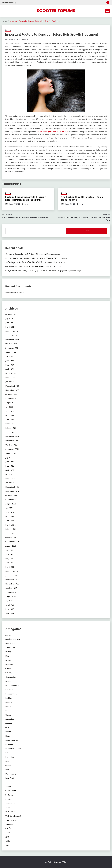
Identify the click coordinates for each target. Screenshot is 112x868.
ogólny (8, 765)
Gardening (10, 719)
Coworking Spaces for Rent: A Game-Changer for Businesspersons (33, 254)
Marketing (10, 757)
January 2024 (11, 382)
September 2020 (12, 542)
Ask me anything (9, 3)
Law (7, 753)
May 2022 (10, 466)
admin (26, 39)
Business (9, 664)
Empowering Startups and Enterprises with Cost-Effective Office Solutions (36, 258)
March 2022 (10, 474)
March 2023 (10, 424)
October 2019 (11, 588)
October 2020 (11, 538)
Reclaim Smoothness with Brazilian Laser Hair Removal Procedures (26, 198)
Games (8, 715)
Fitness (8, 706)
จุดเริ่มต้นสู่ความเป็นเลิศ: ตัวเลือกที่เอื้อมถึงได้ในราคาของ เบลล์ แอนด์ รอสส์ (35, 262)
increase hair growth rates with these (52, 132)
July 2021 (9, 508)
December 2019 (12, 580)
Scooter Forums (56, 11)
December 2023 (12, 386)
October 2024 (11, 344)
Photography (11, 774)
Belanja (8, 656)
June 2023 (10, 411)
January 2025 (11, 335)
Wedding (9, 824)
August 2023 (11, 403)
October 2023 (11, 394)
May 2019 (10, 609)
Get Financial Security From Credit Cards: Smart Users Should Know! (33, 266)
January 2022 (11, 483)
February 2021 (12, 529)
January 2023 (11, 432)
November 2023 (12, 390)
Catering (9, 673)
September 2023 (12, 398)
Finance (9, 702)
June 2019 (10, 605)
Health (8, 732)
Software (9, 795)
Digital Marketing (12, 685)
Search (86, 231)
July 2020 (9, 550)
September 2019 (12, 592)
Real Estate (10, 778)
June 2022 (10, 462)
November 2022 (12, 441)
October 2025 (11, 314)
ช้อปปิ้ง (8, 829)
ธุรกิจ (8, 833)
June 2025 (10, 323)
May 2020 (10, 559)
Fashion (9, 698)
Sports (8, 799)
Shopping (9, 786)
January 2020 (11, 575)
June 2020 (10, 554)
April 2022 (10, 470)
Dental (8, 681)
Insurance (9, 744)
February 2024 (12, 377)
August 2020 (11, 546)
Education (9, 690)
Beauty (8, 30)
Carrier (8, 668)
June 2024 (10, 361)
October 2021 (11, 495)
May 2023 (10, 415)
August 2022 (11, 453)
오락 (7, 845)
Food (7, 711)
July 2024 (9, 356)
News (8, 761)
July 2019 (9, 601)
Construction (11, 677)
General (9, 723)
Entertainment (11, 694)
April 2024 (10, 369)
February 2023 (12, 428)
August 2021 (11, 504)
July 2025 (9, 318)
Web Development (13, 816)
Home (8, 736)
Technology (10, 803)
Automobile (10, 647)
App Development (13, 639)
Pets (7, 770)
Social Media (11, 791)
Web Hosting (11, 820)
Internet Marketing (13, 748)
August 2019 (11, 596)
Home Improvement (14, 740)
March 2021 (10, 525)
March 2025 (10, 327)
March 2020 (10, 567)
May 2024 (10, 365)
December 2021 (12, 487)
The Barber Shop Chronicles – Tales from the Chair (82, 198)
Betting (8, 660)
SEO (7, 782)
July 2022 (9, 458)
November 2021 (12, 491)
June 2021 (10, 512)
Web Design (10, 812)
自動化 (8, 841)
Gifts (7, 727)
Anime (8, 635)
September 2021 (12, 500)
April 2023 (10, 420)
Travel (8, 807)
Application (10, 643)
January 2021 (11, 533)
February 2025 (12, 331)
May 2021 (10, 516)
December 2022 (12, 436)
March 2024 (10, 373)
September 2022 (12, 449)
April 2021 (10, 521)
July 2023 (9, 407)
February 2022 (12, 478)
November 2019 (12, 584)
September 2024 (12, 348)
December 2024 (12, 340)
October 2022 (11, 445)
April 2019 (10, 613)
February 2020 (12, 571)
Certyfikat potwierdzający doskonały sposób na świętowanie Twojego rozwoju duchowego (43, 271)
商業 (7, 837)
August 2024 (11, 352)
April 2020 (10, 563)
